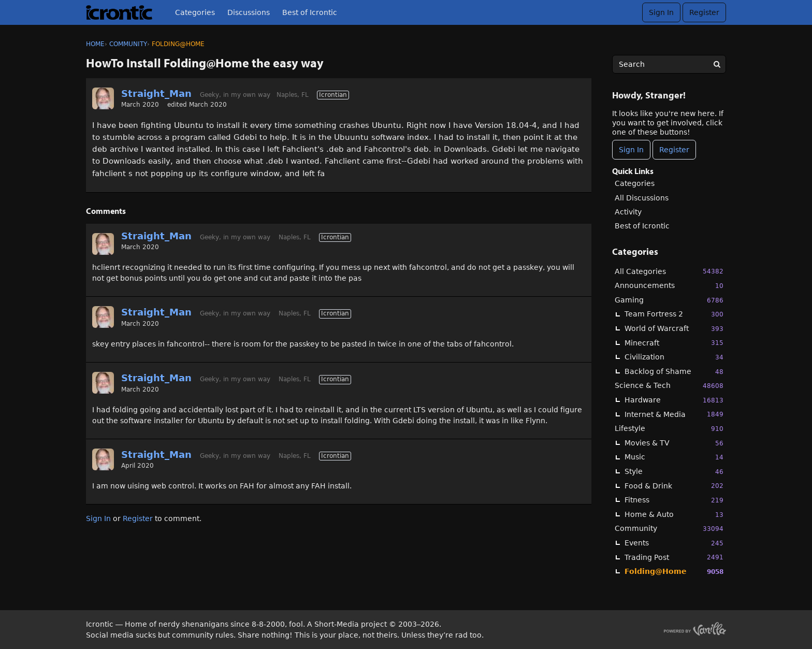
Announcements (669, 286)
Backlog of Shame (674, 372)
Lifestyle (669, 429)
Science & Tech (669, 386)
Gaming (669, 300)
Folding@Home (674, 572)
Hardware (674, 400)
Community (669, 529)
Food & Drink (674, 486)
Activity (628, 212)
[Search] (717, 64)
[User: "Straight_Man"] (103, 98)
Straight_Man (156, 93)
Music (674, 457)
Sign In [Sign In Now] (631, 150)
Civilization (674, 357)
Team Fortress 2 (674, 314)
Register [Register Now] (674, 150)
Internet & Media (674, 414)
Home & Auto (674, 515)
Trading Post (674, 557)
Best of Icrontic (310, 12)
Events (674, 543)
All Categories (669, 271)
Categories (195, 12)
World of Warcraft (674, 329)
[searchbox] (669, 64)
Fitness (674, 500)
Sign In (661, 12)
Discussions (249, 12)
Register (704, 12)
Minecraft (674, 343)
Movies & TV (674, 443)
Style (674, 472)
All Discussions (642, 198)
